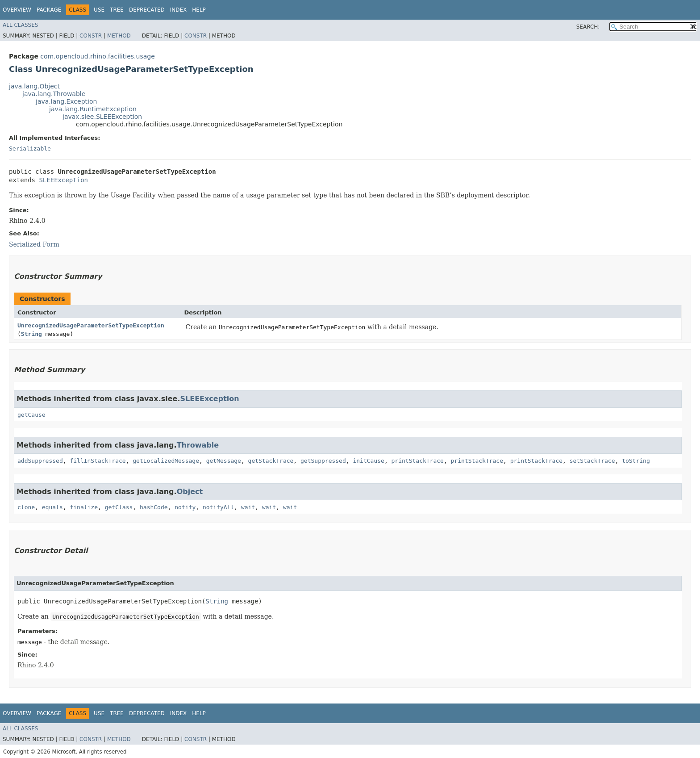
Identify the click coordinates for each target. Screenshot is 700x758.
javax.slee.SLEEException (102, 117)
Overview (17, 10)
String (31, 334)
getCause (31, 415)
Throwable (198, 445)
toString (636, 461)
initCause (368, 461)
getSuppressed (323, 461)
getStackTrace (271, 461)
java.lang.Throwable (54, 94)
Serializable (30, 149)
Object (190, 492)
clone (26, 507)
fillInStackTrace (98, 461)
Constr (91, 36)
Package (49, 10)
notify (185, 507)
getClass (119, 507)
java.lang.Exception (66, 101)
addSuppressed (40, 461)
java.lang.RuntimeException (93, 109)
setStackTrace (592, 461)
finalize (84, 507)
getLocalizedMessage (166, 461)
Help (199, 10)
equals (52, 507)
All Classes (20, 25)
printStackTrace (418, 461)
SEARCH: (588, 27)
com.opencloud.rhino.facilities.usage (97, 56)
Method (119, 36)
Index (179, 10)
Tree (117, 10)
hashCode (154, 507)
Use (99, 10)
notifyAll (218, 507)
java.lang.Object (34, 86)
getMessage (224, 461)
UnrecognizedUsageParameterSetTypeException (91, 325)
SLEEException (63, 180)
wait (248, 507)
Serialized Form (34, 244)
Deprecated (147, 10)
